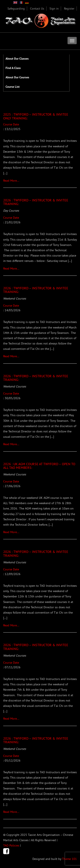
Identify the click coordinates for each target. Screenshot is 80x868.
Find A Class (13, 68)
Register (69, 9)
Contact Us (37, 9)
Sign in (54, 9)
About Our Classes (17, 59)
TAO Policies (11, 845)
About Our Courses (17, 77)
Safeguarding (16, 9)
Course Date (40, 149)
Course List (13, 87)
